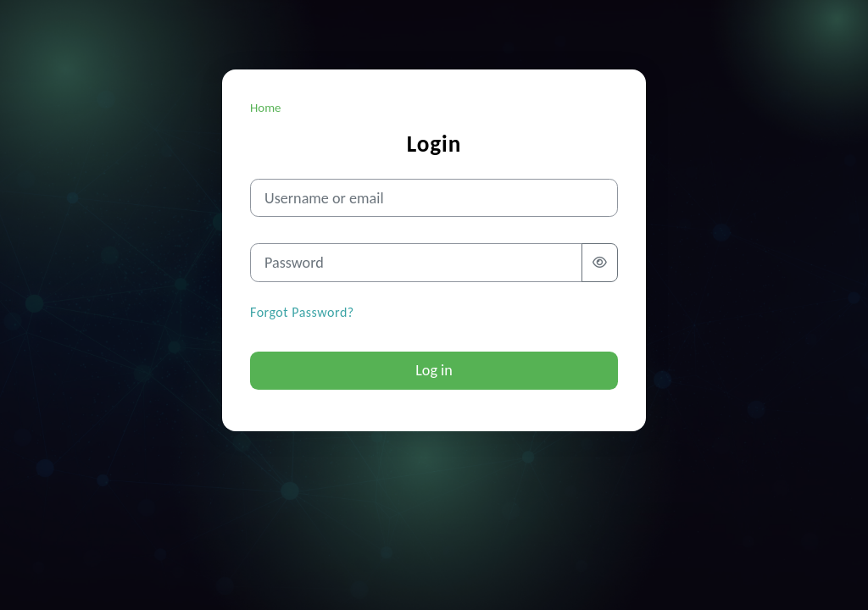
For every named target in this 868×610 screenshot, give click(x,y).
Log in (434, 370)
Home (265, 108)
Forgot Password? (302, 312)
